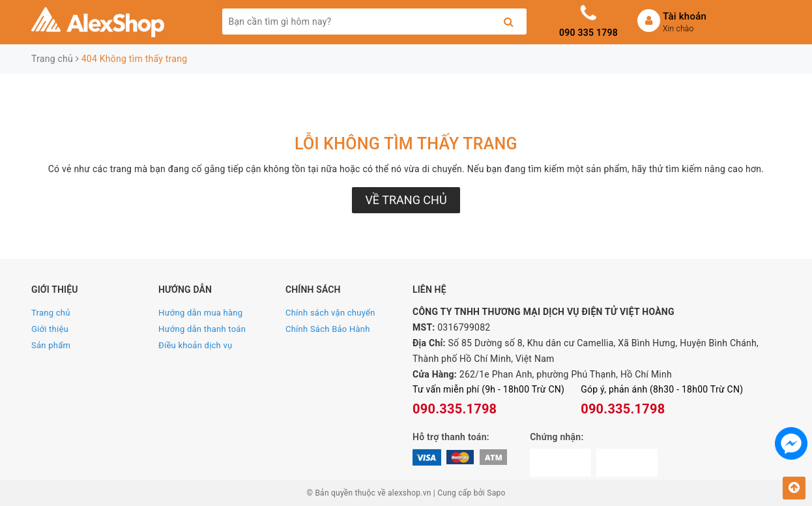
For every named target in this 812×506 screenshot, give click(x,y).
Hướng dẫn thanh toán (202, 329)
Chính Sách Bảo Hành (328, 329)
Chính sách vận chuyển (330, 313)
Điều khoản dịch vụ (195, 345)
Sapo (496, 493)
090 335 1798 (588, 33)
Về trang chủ (406, 200)
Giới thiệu (50, 329)
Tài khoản (685, 16)
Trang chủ (51, 313)
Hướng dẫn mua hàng (200, 313)
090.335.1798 (455, 409)
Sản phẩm (51, 345)
